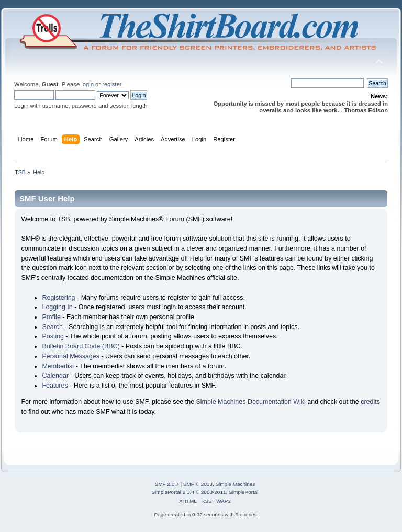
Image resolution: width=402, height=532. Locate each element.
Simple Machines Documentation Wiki (251, 402)
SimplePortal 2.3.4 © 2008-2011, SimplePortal (205, 492)
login (87, 84)
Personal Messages (71, 356)
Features (55, 386)
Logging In (57, 307)
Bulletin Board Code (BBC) (81, 346)
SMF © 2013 (198, 484)
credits (370, 402)
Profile (51, 317)
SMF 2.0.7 (167, 484)
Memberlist (58, 366)
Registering (58, 298)
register (112, 84)
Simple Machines (235, 484)
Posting (53, 336)
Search (52, 327)
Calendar (55, 376)
